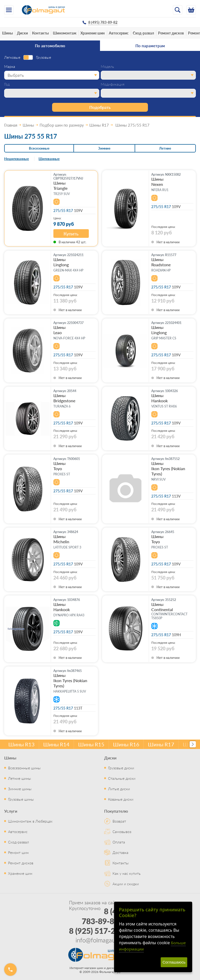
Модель (107, 67)
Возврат (119, 821)
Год (7, 84)
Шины (7, 33)
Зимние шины (20, 789)
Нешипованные (17, 159)
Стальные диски (122, 778)
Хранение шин (93, 33)
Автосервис (119, 33)
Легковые (12, 57)
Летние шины (20, 778)
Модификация (113, 84)
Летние (165, 148)
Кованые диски (121, 799)
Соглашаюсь (174, 962)
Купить (71, 234)
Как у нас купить (127, 873)
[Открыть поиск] (178, 10)
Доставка (120, 852)
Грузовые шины (21, 799)
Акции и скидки (126, 884)
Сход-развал (143, 33)
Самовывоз (122, 831)
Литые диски (119, 789)
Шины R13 (21, 744)
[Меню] (9, 10)
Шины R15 (91, 744)
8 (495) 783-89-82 (105, 916)
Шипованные (49, 159)
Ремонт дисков (171, 33)
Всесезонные (39, 148)
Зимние (104, 148)
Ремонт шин (18, 852)
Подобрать (100, 107)
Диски (22, 33)
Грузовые (43, 57)
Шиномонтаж (65, 33)
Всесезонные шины (24, 768)
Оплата (119, 842)
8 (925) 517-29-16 (100, 931)
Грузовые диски (121, 768)
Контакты (40, 33)
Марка (10, 67)
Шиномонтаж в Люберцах (30, 821)
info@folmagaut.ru (100, 940)
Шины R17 (161, 744)
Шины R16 (126, 744)
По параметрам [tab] (150, 46)
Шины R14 (56, 744)
